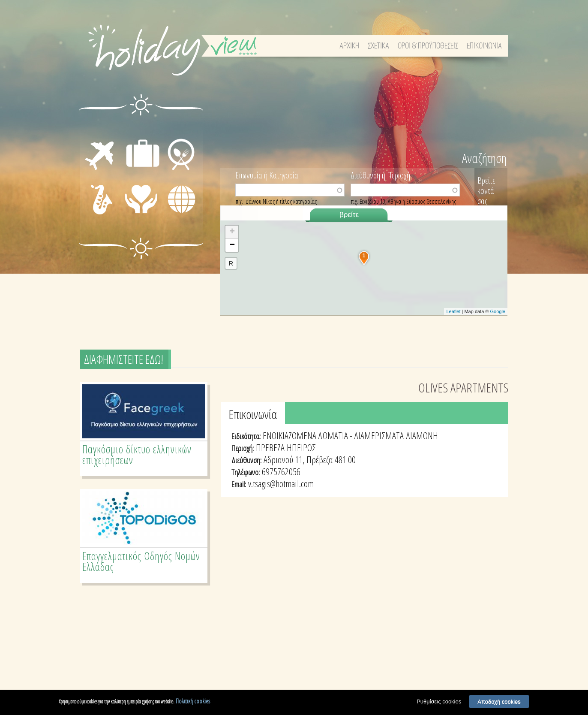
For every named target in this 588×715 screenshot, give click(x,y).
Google (498, 311)
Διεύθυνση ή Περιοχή (380, 175)
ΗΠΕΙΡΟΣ (301, 447)
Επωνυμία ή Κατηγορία (267, 175)
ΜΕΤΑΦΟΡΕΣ (93, 139)
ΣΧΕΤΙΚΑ (378, 46)
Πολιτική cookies (193, 701)
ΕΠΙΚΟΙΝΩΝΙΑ (484, 46)
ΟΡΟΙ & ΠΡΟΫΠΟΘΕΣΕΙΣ (428, 46)
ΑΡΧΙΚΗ (349, 46)
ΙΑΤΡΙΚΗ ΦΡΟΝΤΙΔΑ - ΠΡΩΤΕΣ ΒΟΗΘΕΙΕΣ (144, 207)
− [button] (232, 245)
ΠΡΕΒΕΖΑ (270, 447)
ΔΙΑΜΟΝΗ (142, 129)
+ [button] (232, 232)
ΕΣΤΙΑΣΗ (180, 129)
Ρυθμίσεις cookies (439, 702)
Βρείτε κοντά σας (486, 191)
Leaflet (453, 311)
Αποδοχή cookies (499, 702)
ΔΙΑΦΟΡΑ (181, 214)
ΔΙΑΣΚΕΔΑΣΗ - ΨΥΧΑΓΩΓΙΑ (92, 200)
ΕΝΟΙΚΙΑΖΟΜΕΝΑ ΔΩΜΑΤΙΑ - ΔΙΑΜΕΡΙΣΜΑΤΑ (333, 435)
